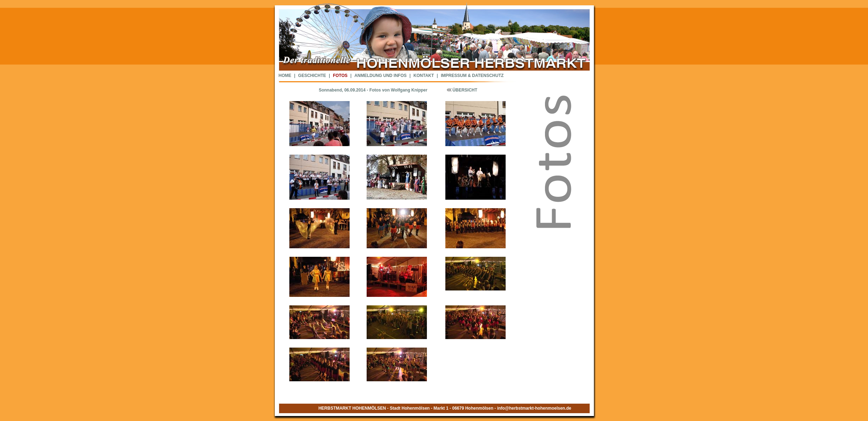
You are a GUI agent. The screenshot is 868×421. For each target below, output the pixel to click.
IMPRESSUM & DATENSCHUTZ (472, 76)
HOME (285, 76)
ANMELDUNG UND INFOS (380, 76)
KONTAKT (424, 76)
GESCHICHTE (312, 76)
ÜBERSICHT (461, 90)
